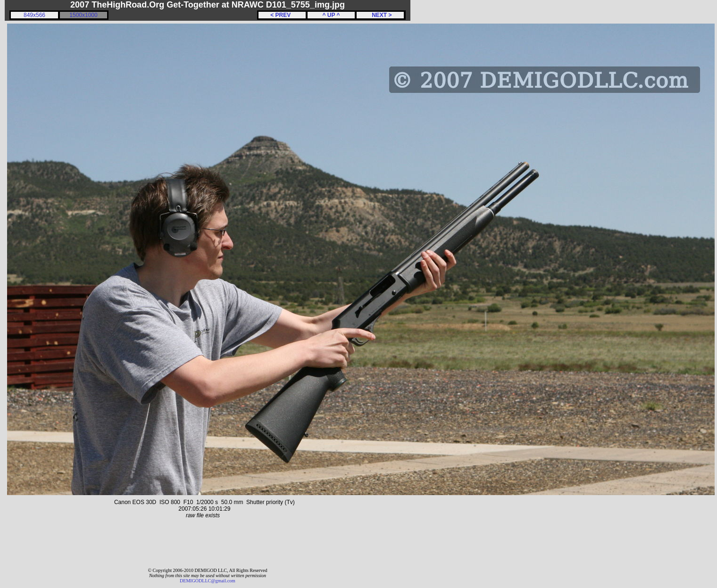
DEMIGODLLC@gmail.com (208, 581)
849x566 (34, 15)
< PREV (282, 15)
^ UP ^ (331, 15)
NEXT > (380, 15)
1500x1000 (83, 15)
